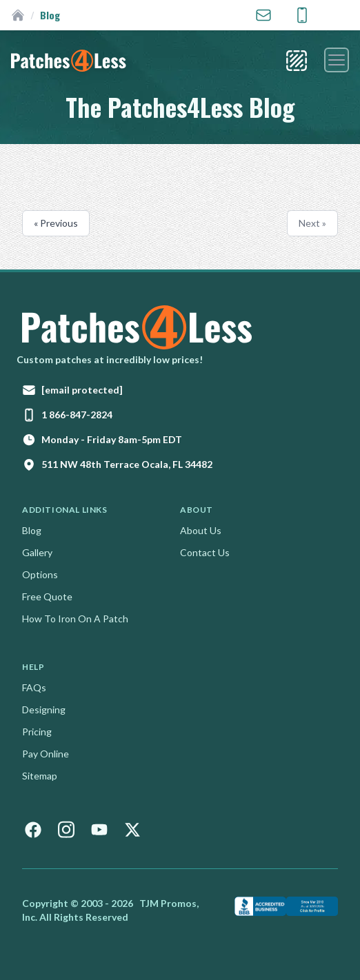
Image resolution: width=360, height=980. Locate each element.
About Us (201, 530)
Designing (44, 710)
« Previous (56, 223)
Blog (32, 530)
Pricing (37, 732)
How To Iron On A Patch (75, 619)
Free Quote (47, 596)
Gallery (37, 552)
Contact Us (205, 552)
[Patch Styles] (297, 61)
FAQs (34, 687)
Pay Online (46, 754)
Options (40, 574)
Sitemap (40, 776)
